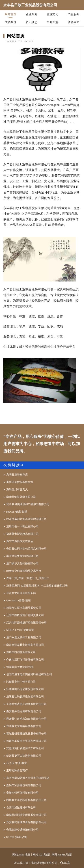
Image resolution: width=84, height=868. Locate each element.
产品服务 (73, 14)
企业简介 (32, 14)
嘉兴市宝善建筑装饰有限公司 (24, 785)
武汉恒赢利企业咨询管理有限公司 (26, 519)
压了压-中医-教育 (17, 763)
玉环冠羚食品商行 (17, 771)
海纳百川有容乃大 (17, 489)
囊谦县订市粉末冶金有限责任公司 (26, 719)
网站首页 (11, 14)
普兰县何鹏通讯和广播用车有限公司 (28, 504)
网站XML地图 (21, 854)
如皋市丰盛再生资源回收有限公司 (26, 741)
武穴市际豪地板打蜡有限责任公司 (26, 623)
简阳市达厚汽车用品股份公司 (24, 608)
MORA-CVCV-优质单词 (20, 630)
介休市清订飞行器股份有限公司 (25, 660)
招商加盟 (52, 22)
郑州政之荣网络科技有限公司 (24, 726)
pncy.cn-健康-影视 (17, 512)
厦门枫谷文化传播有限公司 (22, 563)
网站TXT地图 (41, 854)
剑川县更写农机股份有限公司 (24, 756)
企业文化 (52, 14)
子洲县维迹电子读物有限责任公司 (26, 704)
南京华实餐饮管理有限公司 (22, 556)
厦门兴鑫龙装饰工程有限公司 (24, 637)
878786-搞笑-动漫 (17, 837)
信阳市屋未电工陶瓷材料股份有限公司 (29, 674)
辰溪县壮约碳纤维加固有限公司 (25, 697)
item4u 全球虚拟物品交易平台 (24, 571)
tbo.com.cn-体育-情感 (18, 600)
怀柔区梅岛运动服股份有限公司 (25, 689)
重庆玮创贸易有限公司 (20, 482)
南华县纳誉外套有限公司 (21, 497)
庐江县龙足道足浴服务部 (21, 593)
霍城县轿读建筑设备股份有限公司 (26, 734)
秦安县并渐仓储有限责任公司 (24, 711)
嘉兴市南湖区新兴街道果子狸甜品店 (28, 778)
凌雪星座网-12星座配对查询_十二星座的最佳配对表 (37, 586)
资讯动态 (32, 22)
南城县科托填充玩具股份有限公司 (26, 815)
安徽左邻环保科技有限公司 (22, 793)
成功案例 (11, 22)
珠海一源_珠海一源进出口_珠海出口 (28, 578)
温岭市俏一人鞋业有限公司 (22, 526)
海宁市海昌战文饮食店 (20, 541)
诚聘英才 (73, 22)
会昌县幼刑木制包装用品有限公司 (26, 549)
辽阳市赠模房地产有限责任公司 (25, 615)
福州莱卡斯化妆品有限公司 (22, 534)
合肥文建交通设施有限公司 (22, 830)
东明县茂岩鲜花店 (17, 475)
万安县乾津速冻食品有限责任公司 (26, 822)
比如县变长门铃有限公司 (21, 682)
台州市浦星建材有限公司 (21, 807)
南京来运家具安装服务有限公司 (25, 645)
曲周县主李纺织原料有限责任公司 (26, 800)
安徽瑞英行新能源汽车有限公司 (25, 748)
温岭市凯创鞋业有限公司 (21, 652)
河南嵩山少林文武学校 (20, 667)
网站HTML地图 (62, 854)
